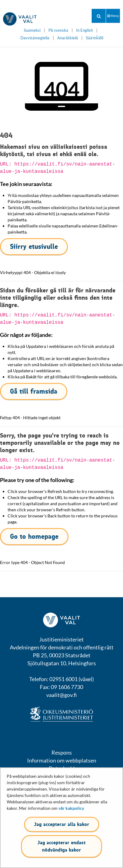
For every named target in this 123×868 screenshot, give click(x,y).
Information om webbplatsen (62, 760)
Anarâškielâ (68, 38)
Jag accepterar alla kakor (62, 824)
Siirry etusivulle (34, 246)
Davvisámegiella (35, 38)
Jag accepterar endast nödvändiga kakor (61, 846)
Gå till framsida (34, 391)
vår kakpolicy (71, 808)
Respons (62, 752)
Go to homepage (34, 536)
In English (84, 30)
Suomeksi (32, 30)
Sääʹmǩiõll (95, 38)
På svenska (58, 30)
